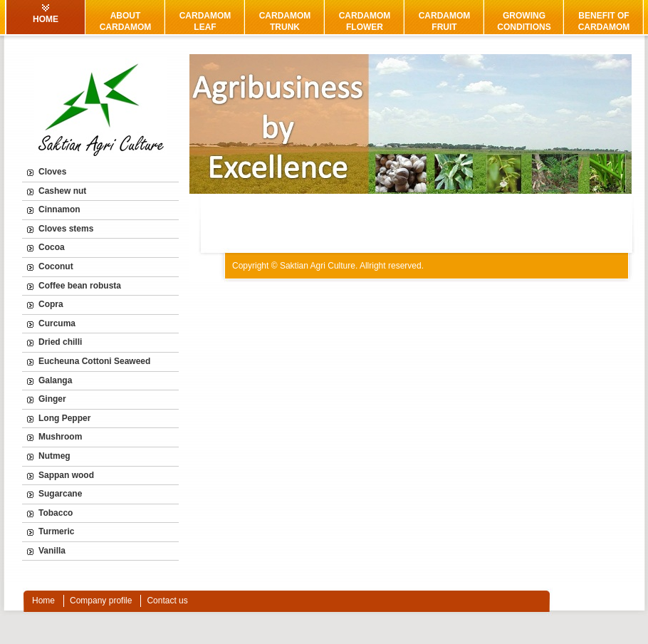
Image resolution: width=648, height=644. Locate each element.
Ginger (52, 399)
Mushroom (60, 437)
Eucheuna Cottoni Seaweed (94, 361)
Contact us (167, 601)
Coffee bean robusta (80, 286)
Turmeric (56, 531)
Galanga (55, 380)
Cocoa (52, 247)
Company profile (101, 601)
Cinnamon (59, 209)
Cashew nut (62, 191)
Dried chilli (60, 342)
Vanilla (52, 551)
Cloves (52, 172)
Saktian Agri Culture (318, 266)
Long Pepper (64, 418)
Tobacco (56, 513)
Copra (51, 304)
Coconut (56, 266)
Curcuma (57, 323)
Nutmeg (54, 456)
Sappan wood (66, 475)
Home (43, 601)
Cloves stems (66, 229)
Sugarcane (60, 494)
